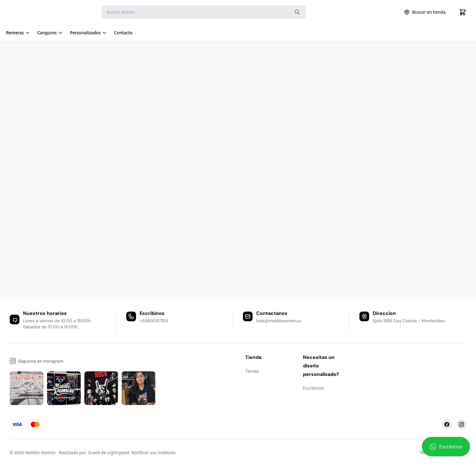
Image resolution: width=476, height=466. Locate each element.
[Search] (204, 12)
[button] (446, 449)
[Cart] (463, 12)
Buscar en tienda (425, 12)
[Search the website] (297, 12)
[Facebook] (447, 424)
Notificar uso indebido (154, 452)
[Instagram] (461, 424)
